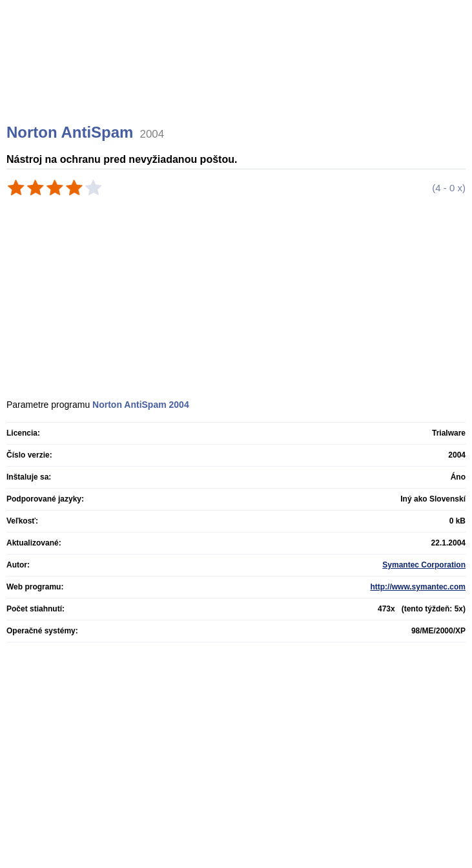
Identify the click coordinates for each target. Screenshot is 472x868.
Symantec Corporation (424, 565)
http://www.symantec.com (418, 587)
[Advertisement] (238, 78)
